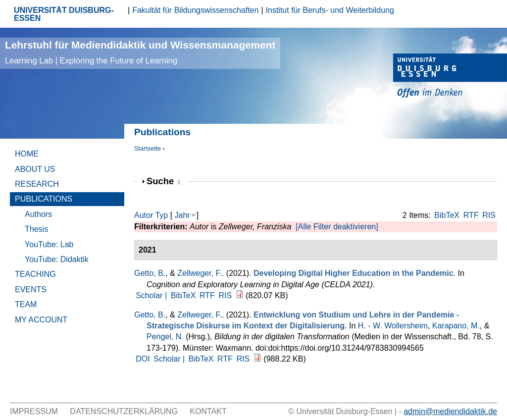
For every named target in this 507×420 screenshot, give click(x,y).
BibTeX (447, 215)
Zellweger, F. (200, 273)
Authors (38, 214)
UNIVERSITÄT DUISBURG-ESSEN (64, 14)
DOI (143, 359)
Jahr (182, 215)
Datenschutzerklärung (124, 411)
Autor (144, 215)
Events (31, 289)
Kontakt (208, 411)
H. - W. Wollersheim (393, 326)
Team (26, 304)
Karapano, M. (456, 326)
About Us (35, 169)
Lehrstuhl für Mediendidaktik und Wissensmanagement (140, 52)
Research (37, 184)
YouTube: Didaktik (57, 259)
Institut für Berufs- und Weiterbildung (330, 10)
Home (27, 154)
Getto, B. (150, 273)
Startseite (148, 148)
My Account (41, 320)
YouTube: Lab (49, 244)
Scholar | (152, 295)
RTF (471, 215)
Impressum (34, 411)
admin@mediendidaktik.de (450, 411)
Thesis (36, 229)
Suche (163, 181)
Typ (161, 215)
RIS (489, 215)
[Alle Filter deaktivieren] (337, 227)
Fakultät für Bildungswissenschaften (195, 10)
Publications (44, 199)
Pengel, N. (165, 337)
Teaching (35, 274)
